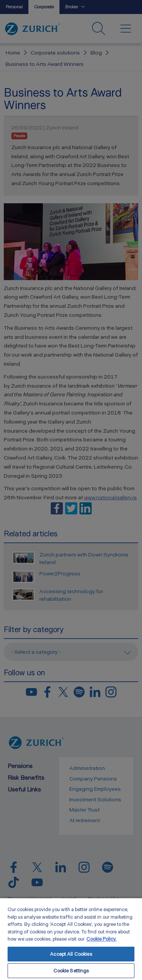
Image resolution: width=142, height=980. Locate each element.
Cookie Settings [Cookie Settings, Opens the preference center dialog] (71, 971)
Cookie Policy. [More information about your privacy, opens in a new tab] (101, 939)
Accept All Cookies (71, 954)
